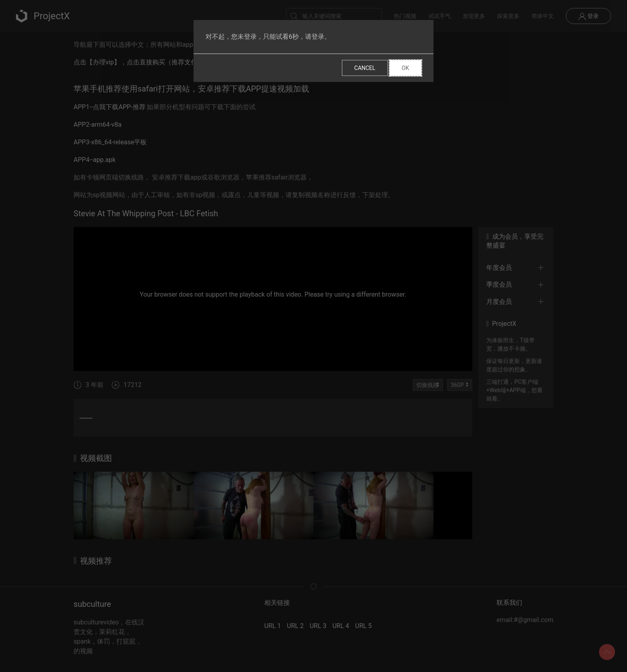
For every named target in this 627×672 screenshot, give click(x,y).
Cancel (365, 68)
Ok (405, 68)
